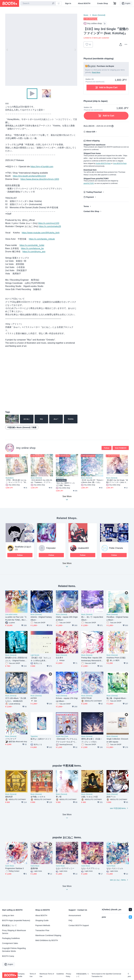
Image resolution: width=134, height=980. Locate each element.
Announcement (75, 915)
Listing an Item (8, 915)
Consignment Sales (10, 943)
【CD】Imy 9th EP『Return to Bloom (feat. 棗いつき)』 (92, 481)
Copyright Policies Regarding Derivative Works (14, 950)
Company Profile (21, 975)
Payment (90, 197)
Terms (86, 206)
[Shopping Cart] (115, 3)
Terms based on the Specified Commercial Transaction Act (106, 975)
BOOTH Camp (8, 956)
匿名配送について (9, 925)
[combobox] (38, 3)
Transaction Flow (42, 930)
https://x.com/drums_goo (34, 252)
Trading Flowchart (94, 192)
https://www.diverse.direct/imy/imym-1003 (40, 179)
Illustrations (10, 478)
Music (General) (99, 15)
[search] (53, 4)
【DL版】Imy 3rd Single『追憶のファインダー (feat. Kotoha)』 (117, 481)
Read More (96, 72)
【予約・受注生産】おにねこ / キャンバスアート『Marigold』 (17, 481)
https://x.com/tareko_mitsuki (42, 239)
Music (86, 15)
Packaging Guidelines (11, 938)
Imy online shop (26, 448)
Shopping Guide (42, 920)
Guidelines (60, 974)
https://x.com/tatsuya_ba (32, 248)
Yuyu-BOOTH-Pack (120, 163)
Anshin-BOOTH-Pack (103, 163)
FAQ (70, 920)
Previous (7, 50)
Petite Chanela (116, 548)
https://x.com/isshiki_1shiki (32, 245)
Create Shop (102, 3)
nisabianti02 (83, 548)
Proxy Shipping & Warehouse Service (14, 932)
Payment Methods (43, 925)
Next (75, 50)
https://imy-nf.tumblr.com (42, 167)
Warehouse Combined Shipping (48, 935)
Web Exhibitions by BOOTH (47, 940)
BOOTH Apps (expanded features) (16, 920)
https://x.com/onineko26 (50, 226)
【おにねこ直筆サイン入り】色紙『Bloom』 (65, 484)
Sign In (68, 3)
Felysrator (51, 548)
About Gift (91, 132)
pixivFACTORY (89, 183)
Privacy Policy (69, 975)
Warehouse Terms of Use (47, 975)
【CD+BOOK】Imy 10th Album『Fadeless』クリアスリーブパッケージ (41, 481)
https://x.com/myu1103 (49, 223)
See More (67, 566)
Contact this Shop (91, 211)
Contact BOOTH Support (79, 925)
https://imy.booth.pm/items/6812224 (29, 176)
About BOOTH (84, 3)
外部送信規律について (83, 975)
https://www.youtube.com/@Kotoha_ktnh (41, 233)
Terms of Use (33, 975)
